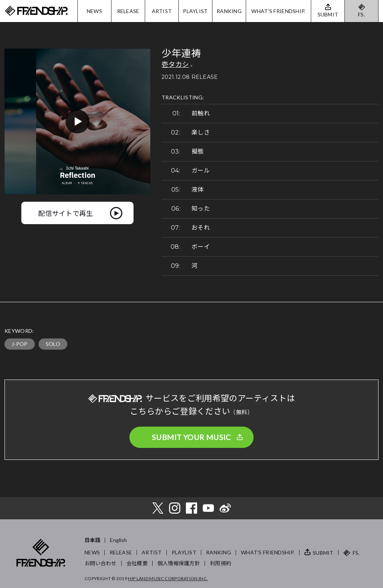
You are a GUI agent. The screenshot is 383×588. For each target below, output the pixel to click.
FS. (361, 14)
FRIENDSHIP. (36, 11)
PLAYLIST (195, 11)
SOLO (53, 344)
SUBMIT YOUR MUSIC (191, 437)
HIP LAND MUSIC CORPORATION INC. (168, 578)
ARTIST (162, 11)
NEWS (94, 11)
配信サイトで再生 (66, 213)
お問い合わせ (101, 563)
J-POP (20, 344)
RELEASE (128, 11)
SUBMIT (323, 553)
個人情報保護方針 (179, 563)
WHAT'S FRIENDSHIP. (278, 11)
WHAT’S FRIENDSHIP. (268, 552)
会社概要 (137, 563)
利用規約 (220, 563)
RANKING (229, 11)
